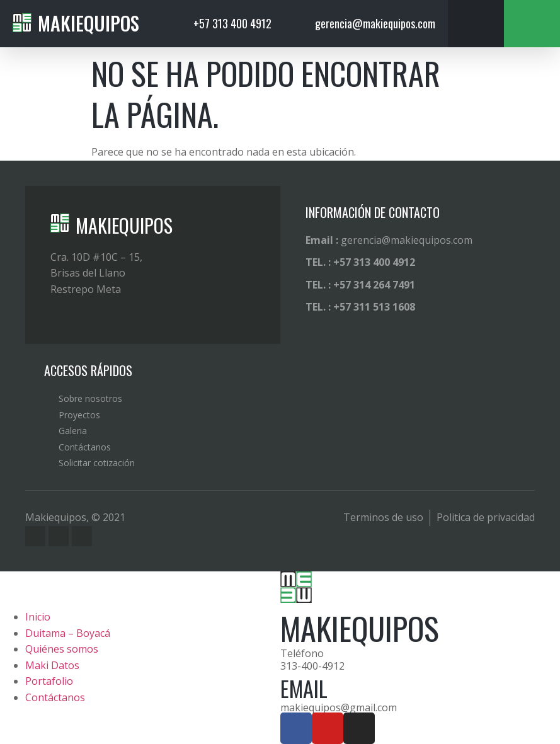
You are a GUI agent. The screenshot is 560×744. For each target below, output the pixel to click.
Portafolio (49, 681)
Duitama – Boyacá (68, 633)
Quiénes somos (62, 649)
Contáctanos (55, 697)
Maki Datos (52, 665)
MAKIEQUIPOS (124, 225)
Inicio (38, 617)
